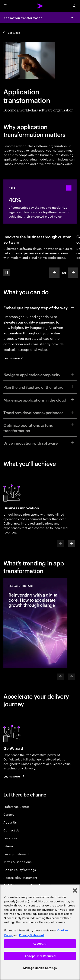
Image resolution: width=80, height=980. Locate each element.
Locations (10, 838)
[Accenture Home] (40, 6)
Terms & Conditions (17, 862)
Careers (9, 814)
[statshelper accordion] (69, 188)
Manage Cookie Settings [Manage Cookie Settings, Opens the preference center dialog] (40, 968)
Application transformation (23, 18)
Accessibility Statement (20, 877)
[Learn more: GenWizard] (15, 776)
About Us (10, 822)
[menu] (6, 6)
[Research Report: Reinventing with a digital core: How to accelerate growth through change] (35, 623)
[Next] (71, 544)
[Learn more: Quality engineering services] (15, 358)
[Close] (75, 890)
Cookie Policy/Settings (20, 869)
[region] (40, 932)
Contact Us (11, 830)
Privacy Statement (16, 854)
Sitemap (9, 846)
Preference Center (16, 806)
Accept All (40, 944)
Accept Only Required (40, 956)
